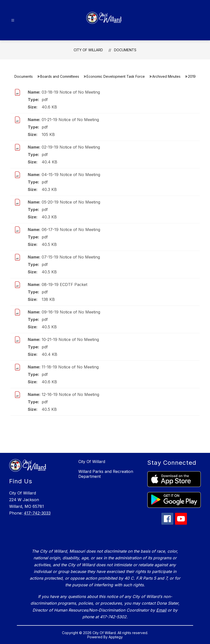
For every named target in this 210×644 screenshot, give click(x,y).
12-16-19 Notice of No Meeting (70, 394)
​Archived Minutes (166, 76)
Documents (125, 50)
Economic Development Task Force (116, 76)
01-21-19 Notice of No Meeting (70, 120)
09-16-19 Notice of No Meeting (71, 312)
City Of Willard (88, 50)
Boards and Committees (60, 76)
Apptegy (116, 637)
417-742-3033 (37, 513)
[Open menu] (13, 20)
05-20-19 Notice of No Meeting (71, 202)
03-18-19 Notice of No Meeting (71, 92)
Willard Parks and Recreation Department (106, 474)
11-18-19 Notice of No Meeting (70, 367)
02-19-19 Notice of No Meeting (71, 147)
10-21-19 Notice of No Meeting (70, 339)
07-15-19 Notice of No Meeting (71, 257)
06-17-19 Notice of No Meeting (71, 230)
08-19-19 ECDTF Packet (64, 284)
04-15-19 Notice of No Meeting (71, 175)
